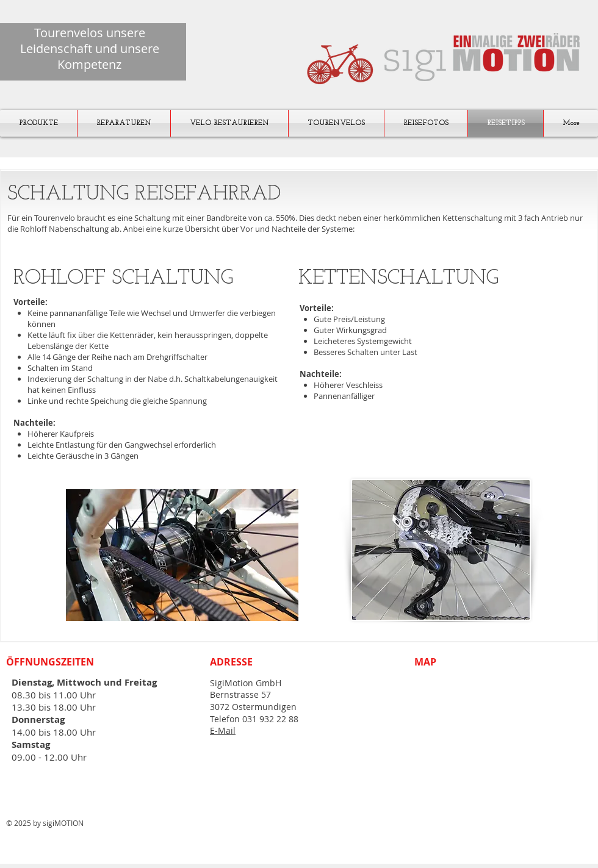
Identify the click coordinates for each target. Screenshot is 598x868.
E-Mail (223, 730)
